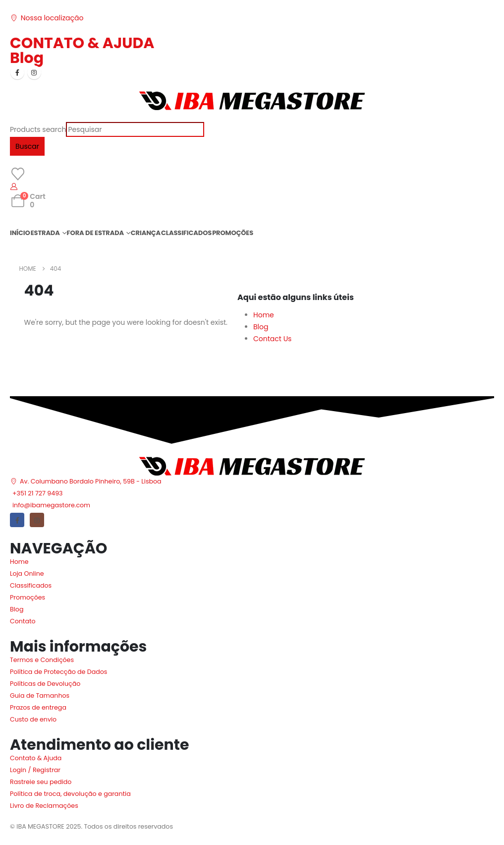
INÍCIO (20, 233)
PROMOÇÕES (233, 233)
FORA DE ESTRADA (95, 233)
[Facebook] (17, 72)
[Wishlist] (18, 174)
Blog (27, 58)
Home (264, 315)
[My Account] (14, 186)
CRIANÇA (146, 233)
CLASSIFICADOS (186, 233)
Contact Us (272, 339)
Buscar (27, 146)
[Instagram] (34, 72)
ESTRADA (45, 233)
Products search (38, 129)
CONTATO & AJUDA (82, 43)
